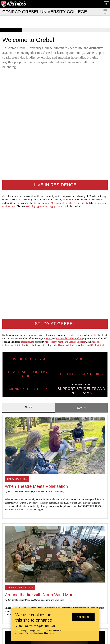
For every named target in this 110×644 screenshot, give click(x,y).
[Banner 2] (33, 30)
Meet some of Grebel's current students (69, 97)
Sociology (82, 130)
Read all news (55, 533)
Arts (95, 123)
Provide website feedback (19, 591)
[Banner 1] (11, 30)
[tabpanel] (55, 369)
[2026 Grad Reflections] (55, 448)
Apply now (55, 101)
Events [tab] (81, 196)
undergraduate (27, 130)
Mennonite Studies (67, 130)
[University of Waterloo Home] (14, 4)
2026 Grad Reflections (26, 488)
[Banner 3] (55, 30)
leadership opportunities (37, 101)
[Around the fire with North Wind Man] (55, 343)
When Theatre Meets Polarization (36, 275)
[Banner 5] (99, 30)
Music (49, 127)
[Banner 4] (77, 30)
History (53, 130)
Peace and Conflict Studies (69, 127)
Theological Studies (67, 134)
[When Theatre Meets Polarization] (55, 234)
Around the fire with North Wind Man (39, 383)
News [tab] (29, 196)
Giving (7, 627)
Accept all (83, 617)
